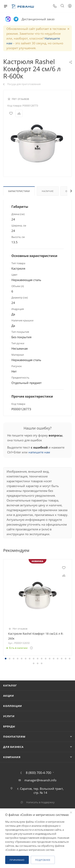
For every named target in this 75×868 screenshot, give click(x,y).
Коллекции (13, 706)
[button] (6, 659)
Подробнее (43, 860)
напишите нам (39, 452)
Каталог (10, 685)
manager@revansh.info (40, 780)
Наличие (48, 191)
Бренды (9, 726)
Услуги (9, 716)
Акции (9, 696)
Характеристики (19, 191)
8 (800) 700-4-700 (38, 773)
